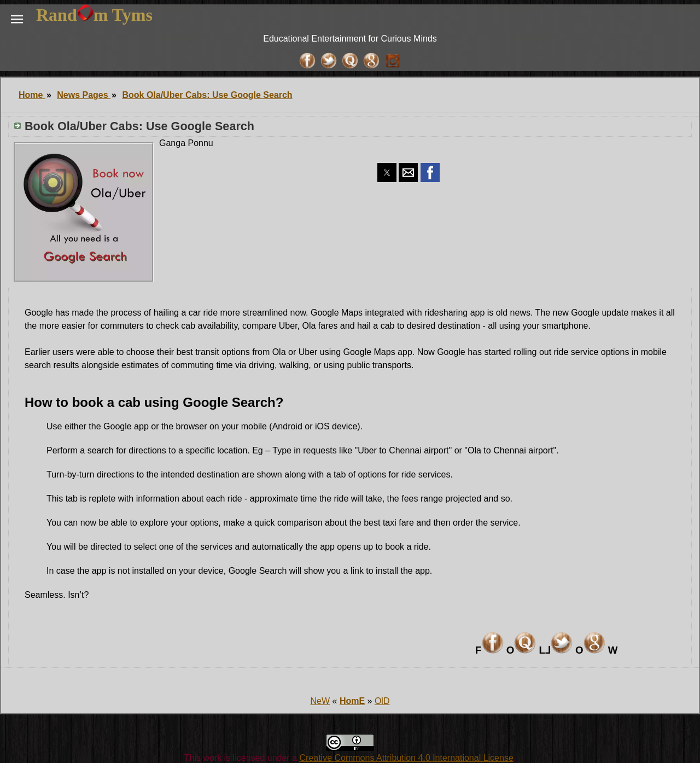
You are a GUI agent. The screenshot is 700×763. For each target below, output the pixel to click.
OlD (382, 701)
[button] (17, 19)
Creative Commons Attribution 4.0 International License (406, 758)
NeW (320, 701)
